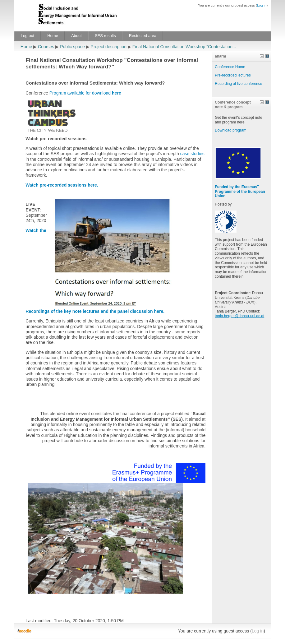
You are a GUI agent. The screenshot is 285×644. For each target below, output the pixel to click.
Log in (262, 5)
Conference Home (230, 67)
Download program (230, 130)
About (76, 36)
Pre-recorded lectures (233, 75)
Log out (28, 36)
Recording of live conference (238, 84)
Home (53, 36)
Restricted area (143, 36)
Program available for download (85, 93)
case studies (192, 154)
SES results (105, 36)
